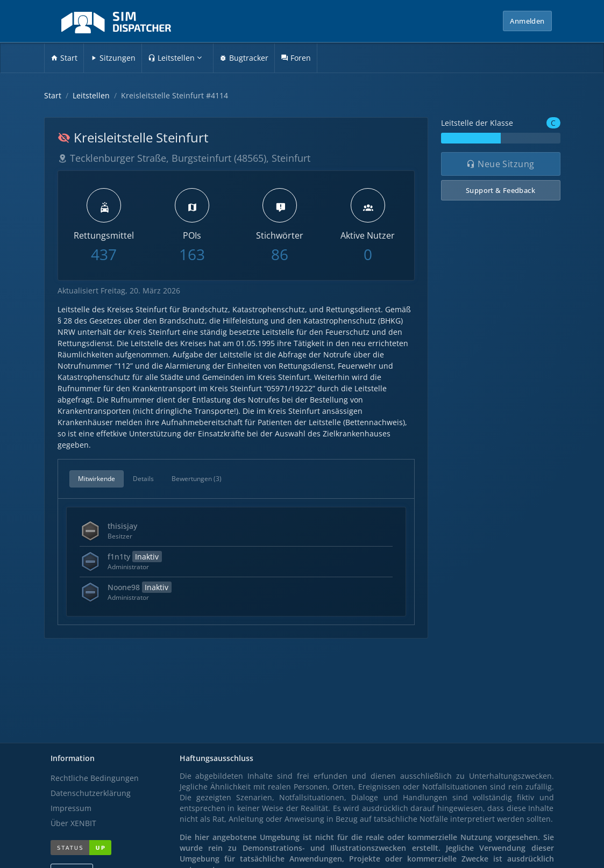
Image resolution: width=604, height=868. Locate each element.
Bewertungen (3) (197, 479)
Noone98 (140, 587)
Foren (296, 58)
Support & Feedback (500, 190)
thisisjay (122, 526)
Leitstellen (175, 58)
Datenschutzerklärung (91, 793)
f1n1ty (135, 557)
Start (64, 58)
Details (143, 479)
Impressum (71, 808)
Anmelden (527, 21)
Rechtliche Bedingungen (95, 778)
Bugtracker (244, 58)
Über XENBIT (73, 823)
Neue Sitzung (500, 164)
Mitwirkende (97, 479)
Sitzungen (113, 58)
